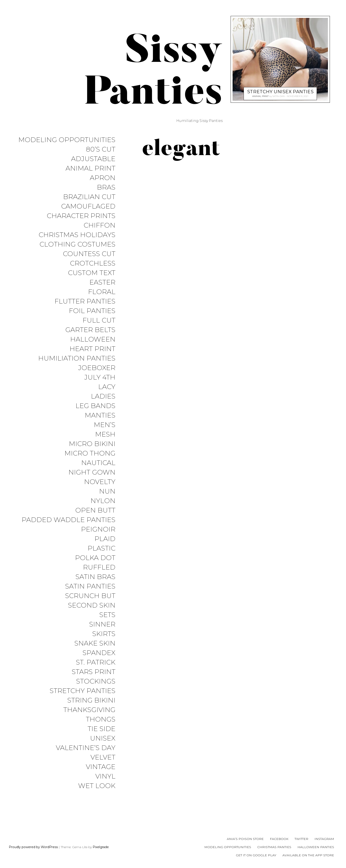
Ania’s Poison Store (245, 839)
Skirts (104, 634)
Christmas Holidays (77, 235)
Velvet (103, 757)
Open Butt (95, 510)
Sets (107, 615)
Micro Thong (90, 453)
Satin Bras (95, 577)
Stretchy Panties (83, 691)
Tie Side (102, 729)
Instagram (324, 839)
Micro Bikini (92, 444)
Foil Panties (92, 311)
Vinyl (105, 776)
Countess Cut (89, 254)
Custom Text (92, 273)
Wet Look (97, 786)
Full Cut (99, 320)
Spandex (99, 653)
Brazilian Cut (89, 197)
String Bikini (91, 700)
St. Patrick (96, 662)
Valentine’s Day (86, 748)
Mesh (105, 434)
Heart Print (92, 349)
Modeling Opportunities (67, 140)
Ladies (103, 396)
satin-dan (279, 96)
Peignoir (98, 529)
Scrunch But (90, 596)
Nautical (98, 463)
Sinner (102, 624)
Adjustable (93, 159)
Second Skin (92, 605)
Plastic (102, 548)
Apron (103, 178)
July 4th (100, 377)
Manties (100, 415)
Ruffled (99, 567)
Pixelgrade (101, 847)
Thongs (101, 719)
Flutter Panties (85, 301)
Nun (107, 491)
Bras (106, 187)
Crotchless (93, 263)
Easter (102, 282)
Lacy (107, 387)
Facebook (279, 839)
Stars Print (94, 672)
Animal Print (90, 168)
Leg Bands (95, 406)
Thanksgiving (89, 710)
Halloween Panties (316, 847)
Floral (102, 292)
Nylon (103, 501)
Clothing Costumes (77, 244)
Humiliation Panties (77, 358)
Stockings (96, 681)
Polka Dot (95, 558)
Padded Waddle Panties (69, 520)
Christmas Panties (274, 847)
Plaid (105, 539)
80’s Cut (101, 149)
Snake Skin (95, 643)
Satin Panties (90, 586)
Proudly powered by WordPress (33, 847)
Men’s (105, 425)
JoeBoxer (97, 368)
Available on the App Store (308, 855)
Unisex (103, 738)
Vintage (101, 767)
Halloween (93, 339)
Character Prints (81, 216)
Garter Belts (90, 330)
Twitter (301, 839)
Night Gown (92, 472)
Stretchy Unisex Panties (280, 92)
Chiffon (100, 225)
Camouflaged (88, 206)
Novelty (100, 482)
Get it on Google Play (256, 855)
